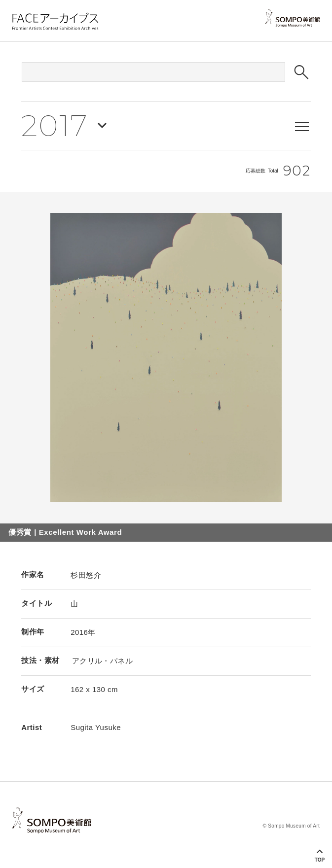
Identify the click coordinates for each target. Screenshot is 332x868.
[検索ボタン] (301, 72)
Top (320, 860)
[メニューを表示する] (302, 127)
